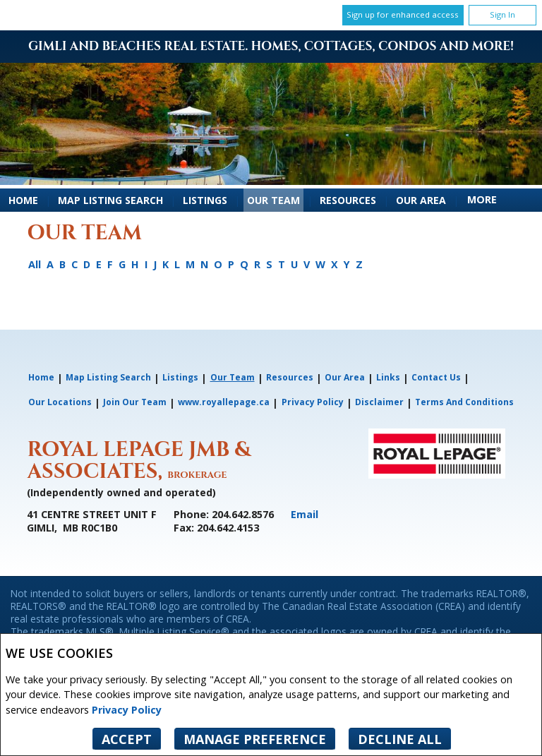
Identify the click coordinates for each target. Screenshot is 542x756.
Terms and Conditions (464, 402)
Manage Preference (255, 739)
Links (388, 377)
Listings (205, 200)
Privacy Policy (127, 710)
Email (305, 514)
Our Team (273, 200)
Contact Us (436, 377)
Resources (348, 200)
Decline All (400, 739)
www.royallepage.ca (224, 402)
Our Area (421, 200)
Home (23, 200)
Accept (127, 739)
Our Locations (60, 402)
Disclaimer (379, 402)
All (35, 265)
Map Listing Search (110, 200)
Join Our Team (135, 402)
